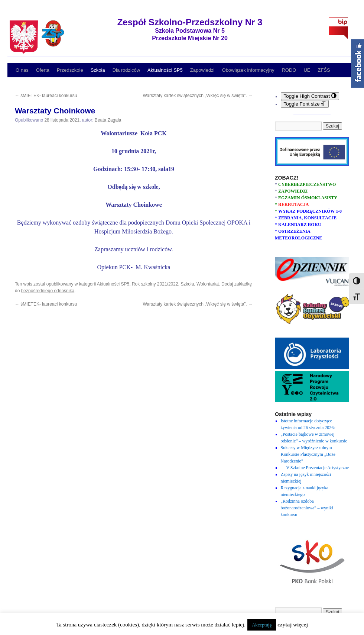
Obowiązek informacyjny (248, 70)
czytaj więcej (293, 625)
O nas (22, 70)
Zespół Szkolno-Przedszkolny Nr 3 (190, 22)
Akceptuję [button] (262, 625)
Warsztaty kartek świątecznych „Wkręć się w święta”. (198, 96)
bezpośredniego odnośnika (48, 291)
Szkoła (98, 70)
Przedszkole (70, 70)
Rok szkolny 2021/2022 (155, 284)
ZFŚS (324, 70)
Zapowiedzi (202, 70)
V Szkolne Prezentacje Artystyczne (315, 468)
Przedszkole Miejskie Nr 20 (190, 38)
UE (307, 70)
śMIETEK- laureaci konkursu (46, 96)
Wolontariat (208, 284)
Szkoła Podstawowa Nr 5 (190, 31)
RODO (289, 70)
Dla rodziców (126, 70)
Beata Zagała (108, 120)
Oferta (43, 70)
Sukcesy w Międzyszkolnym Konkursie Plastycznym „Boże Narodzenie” (308, 454)
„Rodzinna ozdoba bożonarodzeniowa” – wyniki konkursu (307, 508)
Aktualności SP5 (165, 70)
